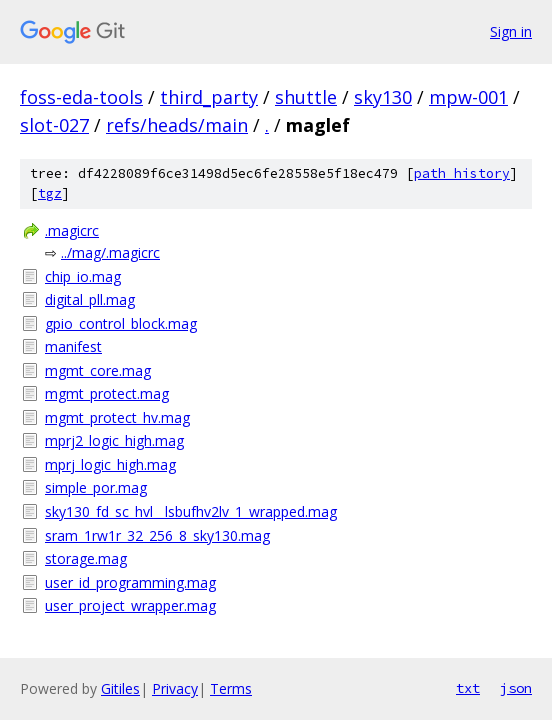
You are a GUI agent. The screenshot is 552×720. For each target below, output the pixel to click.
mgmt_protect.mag (107, 393)
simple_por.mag (96, 487)
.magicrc (72, 230)
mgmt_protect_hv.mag (117, 417)
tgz (50, 193)
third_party (209, 97)
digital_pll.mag (90, 299)
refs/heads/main (177, 125)
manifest (73, 346)
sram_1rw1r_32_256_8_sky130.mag (157, 535)
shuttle (306, 97)
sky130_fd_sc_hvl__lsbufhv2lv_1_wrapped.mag (191, 511)
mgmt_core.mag (98, 370)
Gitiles (120, 688)
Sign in (511, 31)
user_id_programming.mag (130, 582)
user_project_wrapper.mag (130, 605)
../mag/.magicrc (110, 252)
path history (462, 173)
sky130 (383, 97)
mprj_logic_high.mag (110, 464)
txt (468, 688)
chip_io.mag (83, 276)
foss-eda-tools (81, 97)
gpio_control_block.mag (121, 323)
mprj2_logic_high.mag (114, 440)
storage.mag (86, 558)
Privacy (175, 688)
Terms (231, 688)
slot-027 (54, 125)
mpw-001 (468, 97)
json (516, 688)
